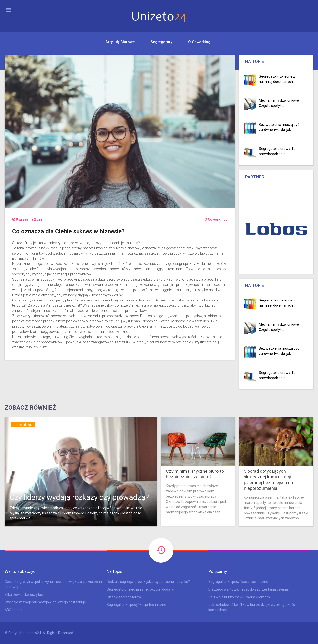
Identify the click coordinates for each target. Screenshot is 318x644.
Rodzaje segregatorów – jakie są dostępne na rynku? (148, 582)
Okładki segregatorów (124, 597)
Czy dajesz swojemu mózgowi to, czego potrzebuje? (46, 602)
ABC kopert (14, 610)
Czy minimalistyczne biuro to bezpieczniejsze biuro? (195, 474)
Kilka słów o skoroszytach (25, 595)
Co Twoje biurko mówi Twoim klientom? (240, 597)
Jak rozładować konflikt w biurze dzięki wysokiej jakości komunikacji (252, 607)
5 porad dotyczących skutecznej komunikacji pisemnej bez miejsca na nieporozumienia (269, 480)
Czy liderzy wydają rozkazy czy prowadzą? (79, 497)
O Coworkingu (200, 42)
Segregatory (161, 42)
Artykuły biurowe (120, 42)
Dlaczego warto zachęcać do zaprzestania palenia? (249, 589)
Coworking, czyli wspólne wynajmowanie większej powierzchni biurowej (54, 584)
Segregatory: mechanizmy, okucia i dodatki (140, 589)
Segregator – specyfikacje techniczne (136, 605)
